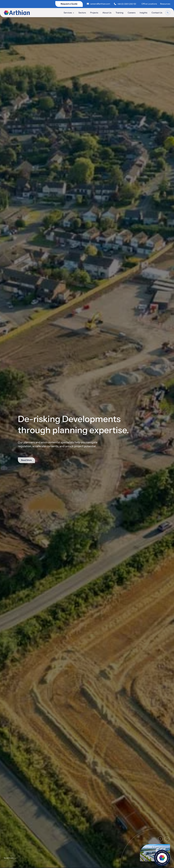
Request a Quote (69, 4)
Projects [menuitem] (94, 13)
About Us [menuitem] (107, 13)
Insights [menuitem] (143, 13)
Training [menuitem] (119, 13)
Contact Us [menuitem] (157, 13)
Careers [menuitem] (132, 13)
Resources (165, 4)
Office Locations (149, 4)
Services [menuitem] (69, 13)
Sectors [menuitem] (82, 13)
